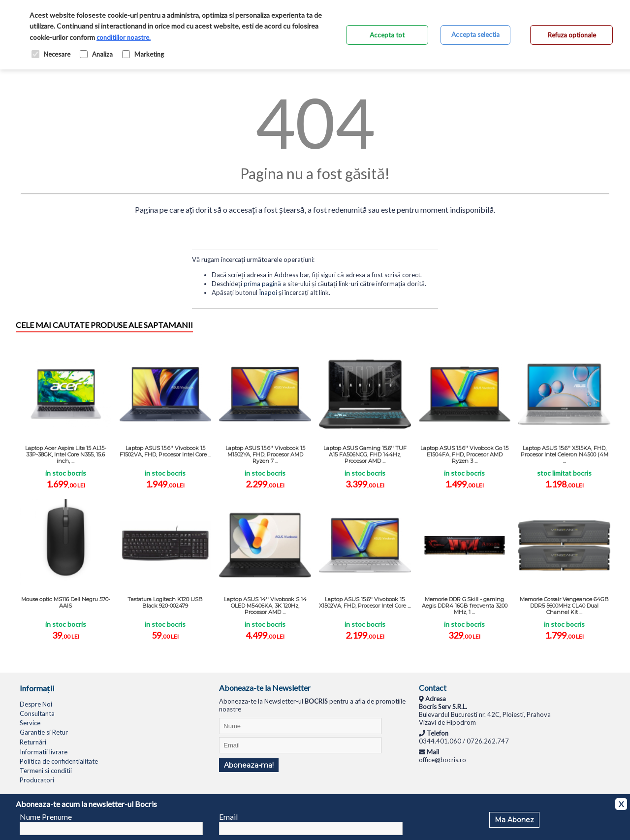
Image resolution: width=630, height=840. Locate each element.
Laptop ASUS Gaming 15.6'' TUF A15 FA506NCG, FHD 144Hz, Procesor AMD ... (365, 454)
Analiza (96, 54)
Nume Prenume (46, 817)
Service (30, 723)
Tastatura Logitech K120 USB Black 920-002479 (165, 602)
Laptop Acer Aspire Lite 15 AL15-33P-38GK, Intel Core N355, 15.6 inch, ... (66, 454)
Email (228, 817)
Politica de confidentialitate (59, 761)
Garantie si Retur (44, 732)
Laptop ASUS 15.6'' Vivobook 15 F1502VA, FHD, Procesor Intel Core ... (165, 451)
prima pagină (262, 284)
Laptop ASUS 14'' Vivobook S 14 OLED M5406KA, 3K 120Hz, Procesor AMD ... (265, 606)
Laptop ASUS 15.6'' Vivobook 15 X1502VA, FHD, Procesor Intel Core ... (365, 602)
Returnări (33, 742)
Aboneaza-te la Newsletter (265, 688)
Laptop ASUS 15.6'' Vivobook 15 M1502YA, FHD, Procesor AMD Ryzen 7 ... (265, 454)
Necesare (51, 54)
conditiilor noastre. (124, 37)
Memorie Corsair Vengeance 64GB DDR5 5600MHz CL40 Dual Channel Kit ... (564, 606)
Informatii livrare (44, 752)
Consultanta (37, 713)
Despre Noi (36, 704)
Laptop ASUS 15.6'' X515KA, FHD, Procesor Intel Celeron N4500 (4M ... (565, 454)
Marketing (143, 54)
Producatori (37, 780)
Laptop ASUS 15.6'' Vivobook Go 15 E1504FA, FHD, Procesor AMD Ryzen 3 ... (464, 454)
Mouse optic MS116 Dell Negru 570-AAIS (66, 602)
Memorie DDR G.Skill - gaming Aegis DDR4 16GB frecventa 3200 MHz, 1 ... (465, 606)
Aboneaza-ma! (249, 765)
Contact (433, 688)
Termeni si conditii (46, 771)
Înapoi (268, 292)
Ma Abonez (514, 820)
